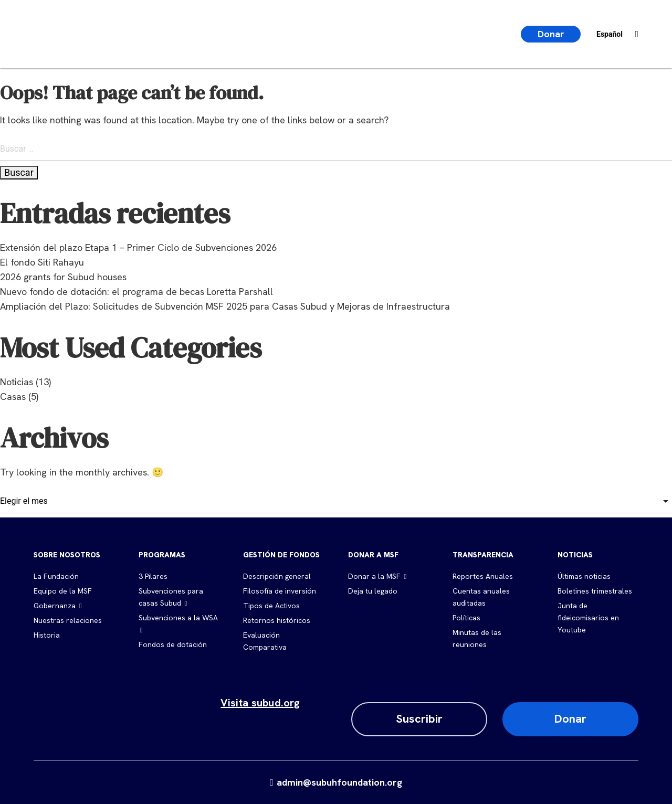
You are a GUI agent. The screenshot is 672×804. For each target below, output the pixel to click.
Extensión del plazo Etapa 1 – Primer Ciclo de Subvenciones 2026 (138, 247)
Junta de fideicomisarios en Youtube (588, 618)
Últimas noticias (584, 576)
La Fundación (56, 576)
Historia (47, 635)
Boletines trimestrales (595, 591)
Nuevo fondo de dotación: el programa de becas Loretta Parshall (136, 292)
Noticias (17, 382)
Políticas (466, 618)
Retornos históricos (277, 620)
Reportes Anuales (483, 576)
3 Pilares (153, 576)
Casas (13, 396)
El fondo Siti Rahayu (42, 262)
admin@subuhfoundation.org (336, 782)
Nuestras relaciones (68, 620)
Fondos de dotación (173, 644)
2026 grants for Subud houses (63, 277)
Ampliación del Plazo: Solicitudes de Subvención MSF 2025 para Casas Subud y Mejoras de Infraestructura (225, 306)
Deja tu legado (373, 591)
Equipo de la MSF (63, 591)
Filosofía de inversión (280, 591)
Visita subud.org (260, 703)
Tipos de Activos (271, 606)
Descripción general (277, 576)
